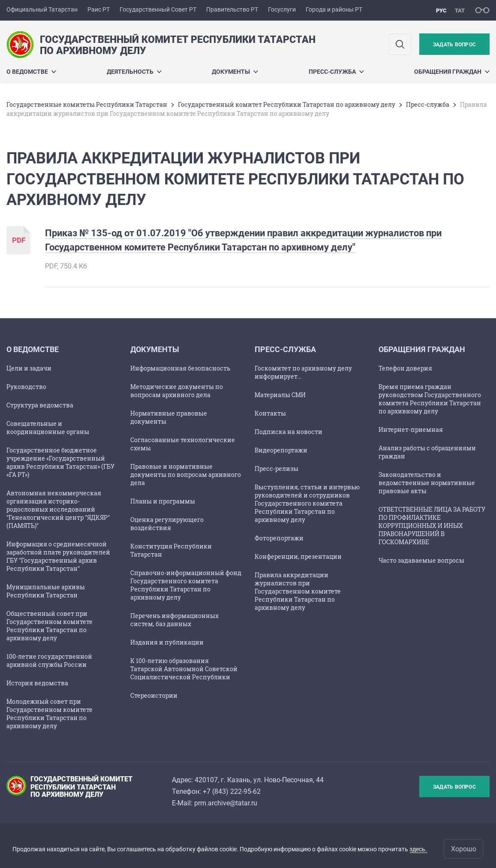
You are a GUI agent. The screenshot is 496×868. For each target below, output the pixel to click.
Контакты (270, 413)
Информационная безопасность (180, 368)
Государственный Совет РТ (158, 9)
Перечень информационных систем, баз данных (174, 620)
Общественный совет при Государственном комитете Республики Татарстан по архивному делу (50, 626)
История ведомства (37, 683)
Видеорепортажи (281, 450)
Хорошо (464, 849)
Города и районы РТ (334, 9)
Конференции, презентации (298, 556)
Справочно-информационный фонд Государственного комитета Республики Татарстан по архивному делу (186, 585)
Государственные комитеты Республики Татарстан (87, 104)
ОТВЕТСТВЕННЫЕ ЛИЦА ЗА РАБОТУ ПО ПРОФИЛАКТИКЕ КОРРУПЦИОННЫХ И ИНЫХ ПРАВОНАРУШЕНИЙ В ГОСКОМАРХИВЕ (432, 526)
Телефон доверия (405, 368)
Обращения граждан (452, 72)
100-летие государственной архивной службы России (49, 660)
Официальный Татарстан (42, 9)
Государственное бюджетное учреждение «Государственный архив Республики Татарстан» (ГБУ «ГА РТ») (60, 462)
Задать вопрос (454, 45)
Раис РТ (99, 9)
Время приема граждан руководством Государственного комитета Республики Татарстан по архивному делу (430, 399)
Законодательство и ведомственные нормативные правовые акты (427, 483)
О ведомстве (31, 72)
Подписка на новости (289, 432)
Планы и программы (163, 501)
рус (441, 11)
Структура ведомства (40, 405)
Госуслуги (282, 9)
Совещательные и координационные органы (48, 428)
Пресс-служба (336, 72)
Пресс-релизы (277, 469)
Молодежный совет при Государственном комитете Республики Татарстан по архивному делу (50, 714)
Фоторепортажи (279, 538)
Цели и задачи (29, 368)
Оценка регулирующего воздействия (167, 524)
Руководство (26, 387)
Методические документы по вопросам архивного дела (177, 391)
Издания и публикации (167, 642)
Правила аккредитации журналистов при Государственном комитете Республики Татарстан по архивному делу (298, 591)
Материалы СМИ (280, 395)
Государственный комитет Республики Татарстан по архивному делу (287, 104)
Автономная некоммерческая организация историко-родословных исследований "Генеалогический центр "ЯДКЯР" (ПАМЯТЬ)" (58, 509)
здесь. (418, 849)
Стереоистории (154, 695)
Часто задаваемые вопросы (421, 560)
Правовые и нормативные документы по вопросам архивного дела (186, 475)
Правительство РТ (232, 9)
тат (460, 11)
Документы (235, 72)
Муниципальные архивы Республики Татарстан (46, 591)
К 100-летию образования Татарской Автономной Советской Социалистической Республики (184, 669)
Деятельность (134, 72)
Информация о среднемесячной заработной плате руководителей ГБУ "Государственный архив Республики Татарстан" (58, 556)
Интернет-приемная (411, 429)
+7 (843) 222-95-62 (232, 791)
